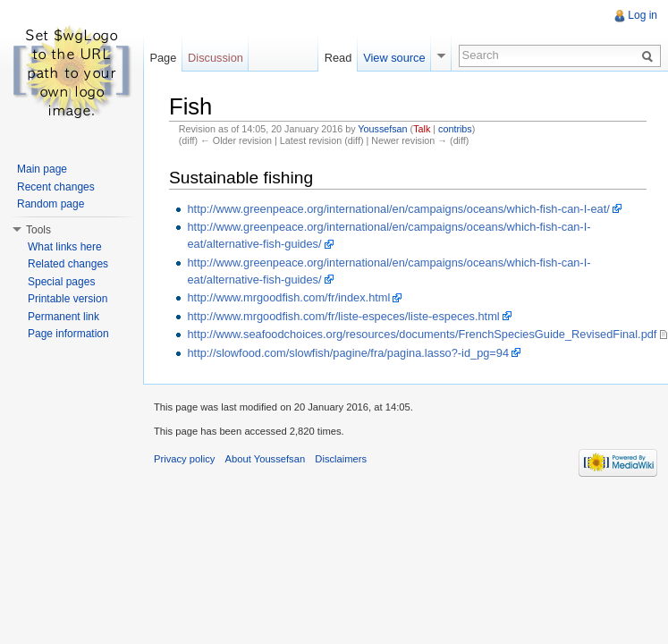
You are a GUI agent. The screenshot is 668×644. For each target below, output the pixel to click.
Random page (51, 204)
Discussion (216, 58)
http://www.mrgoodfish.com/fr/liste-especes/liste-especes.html (343, 316)
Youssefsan (382, 129)
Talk (422, 129)
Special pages (61, 282)
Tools (38, 230)
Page (163, 58)
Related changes (68, 264)
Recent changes (56, 187)
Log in (643, 15)
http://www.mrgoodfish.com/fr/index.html (288, 297)
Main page (42, 169)
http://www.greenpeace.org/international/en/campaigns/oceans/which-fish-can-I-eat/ (398, 209)
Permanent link (63, 317)
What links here (65, 247)
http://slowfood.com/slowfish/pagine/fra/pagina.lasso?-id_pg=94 (348, 353)
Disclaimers (341, 459)
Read (338, 58)
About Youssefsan (266, 459)
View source (394, 58)
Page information (68, 334)
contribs (455, 129)
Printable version (68, 299)
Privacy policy (184, 459)
